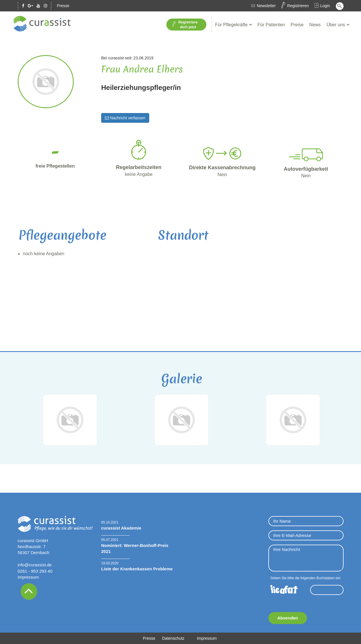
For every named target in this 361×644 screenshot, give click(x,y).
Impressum (28, 577)
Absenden (288, 618)
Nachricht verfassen (125, 118)
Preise (297, 25)
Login (325, 6)
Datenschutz (173, 638)
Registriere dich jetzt (185, 25)
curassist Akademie (121, 528)
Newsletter (266, 6)
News (315, 25)
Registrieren (298, 6)
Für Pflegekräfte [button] (232, 25)
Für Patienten (271, 25)
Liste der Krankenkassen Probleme (137, 569)
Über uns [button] (336, 25)
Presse (63, 6)
